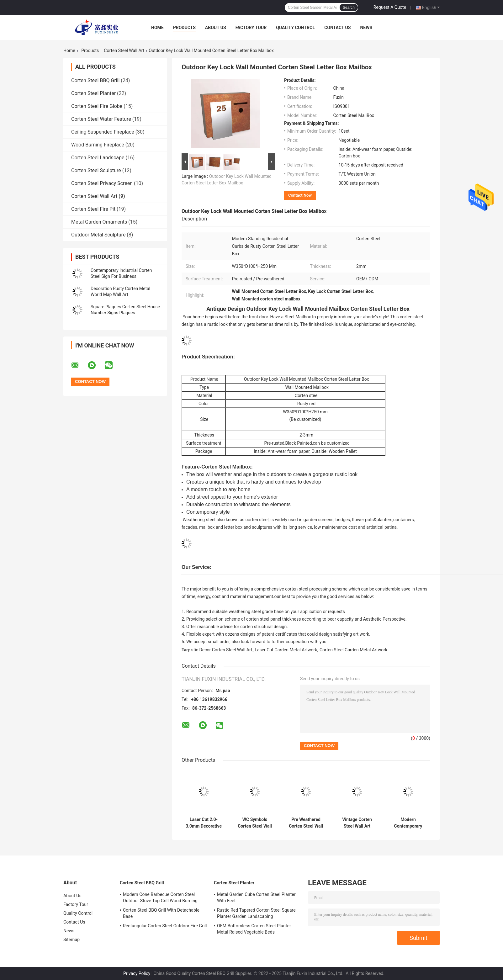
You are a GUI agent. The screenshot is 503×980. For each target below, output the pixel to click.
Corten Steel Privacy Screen (102, 183)
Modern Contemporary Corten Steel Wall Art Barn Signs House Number (408, 823)
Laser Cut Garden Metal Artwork (286, 650)
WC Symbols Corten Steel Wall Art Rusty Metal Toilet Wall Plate (255, 823)
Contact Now (300, 195)
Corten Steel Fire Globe (97, 106)
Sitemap (71, 940)
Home (157, 28)
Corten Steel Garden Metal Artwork (353, 650)
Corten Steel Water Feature (101, 119)
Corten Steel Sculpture (96, 170)
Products (184, 28)
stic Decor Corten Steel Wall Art (222, 650)
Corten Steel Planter (93, 93)
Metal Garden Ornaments (99, 222)
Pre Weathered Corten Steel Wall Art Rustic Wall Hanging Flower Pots (306, 823)
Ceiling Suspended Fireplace (103, 132)
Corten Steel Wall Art (124, 50)
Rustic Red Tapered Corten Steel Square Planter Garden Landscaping (256, 913)
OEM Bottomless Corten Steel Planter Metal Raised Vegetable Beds (254, 929)
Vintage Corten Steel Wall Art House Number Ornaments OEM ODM (357, 823)
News (366, 28)
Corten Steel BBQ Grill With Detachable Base (161, 913)
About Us (216, 28)
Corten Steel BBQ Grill (95, 80)
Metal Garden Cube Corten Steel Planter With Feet (256, 898)
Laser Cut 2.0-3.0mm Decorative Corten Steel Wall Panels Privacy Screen (204, 823)
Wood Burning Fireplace (98, 145)
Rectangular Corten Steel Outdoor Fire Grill (165, 926)
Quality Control (295, 28)
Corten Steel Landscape (98, 158)
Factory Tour (251, 28)
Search (349, 8)
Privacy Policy (137, 973)
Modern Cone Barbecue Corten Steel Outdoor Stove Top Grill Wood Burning (160, 898)
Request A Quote (390, 7)
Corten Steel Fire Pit (93, 209)
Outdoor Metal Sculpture (98, 235)
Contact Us (337, 28)
